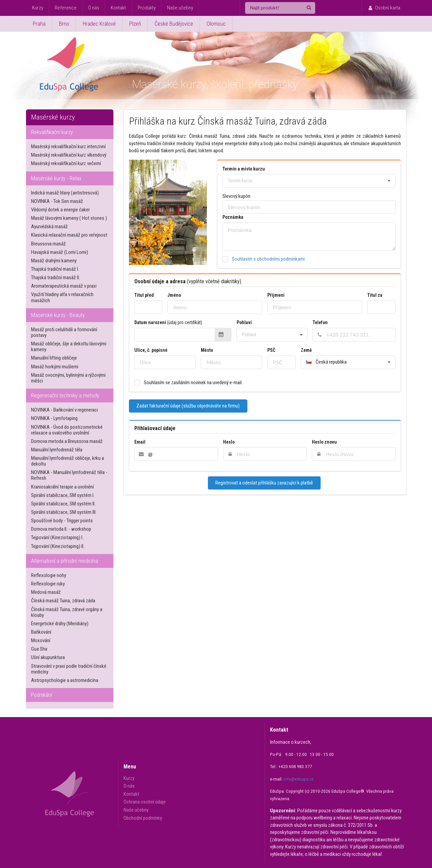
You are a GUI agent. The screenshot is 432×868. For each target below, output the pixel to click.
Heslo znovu (324, 442)
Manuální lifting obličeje (54, 358)
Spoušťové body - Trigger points (62, 521)
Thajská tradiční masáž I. (55, 269)
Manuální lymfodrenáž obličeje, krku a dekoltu (67, 461)
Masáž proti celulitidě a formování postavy (64, 332)
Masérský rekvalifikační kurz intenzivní (68, 147)
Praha (39, 24)
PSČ (271, 350)
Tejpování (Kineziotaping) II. (58, 546)
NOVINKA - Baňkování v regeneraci (64, 410)
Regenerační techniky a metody (65, 396)
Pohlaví (245, 322)
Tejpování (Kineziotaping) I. (57, 537)
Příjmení (276, 295)
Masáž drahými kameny (54, 261)
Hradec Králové (99, 24)
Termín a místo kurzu (244, 169)
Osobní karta (384, 8)
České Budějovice (174, 24)
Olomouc (216, 24)
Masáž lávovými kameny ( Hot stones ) (69, 218)
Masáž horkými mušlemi (55, 367)
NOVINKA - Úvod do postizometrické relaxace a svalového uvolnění (67, 430)
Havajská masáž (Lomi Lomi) (60, 252)
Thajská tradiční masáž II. (56, 278)
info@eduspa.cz (299, 779)
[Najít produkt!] (280, 8)
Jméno (174, 295)
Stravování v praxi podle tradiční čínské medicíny (69, 669)
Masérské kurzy (53, 117)
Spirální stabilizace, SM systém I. (63, 495)
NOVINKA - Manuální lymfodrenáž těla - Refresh (69, 475)
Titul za (375, 295)
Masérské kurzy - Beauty (58, 315)
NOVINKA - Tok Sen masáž (57, 201)
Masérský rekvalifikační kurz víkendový (69, 155)
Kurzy (38, 8)
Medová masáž (46, 592)
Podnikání (42, 695)
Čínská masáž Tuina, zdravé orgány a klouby (67, 612)
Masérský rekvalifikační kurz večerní (66, 163)
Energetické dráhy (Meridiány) (60, 624)
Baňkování (41, 632)
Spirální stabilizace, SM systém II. (63, 504)
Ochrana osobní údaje (145, 802)
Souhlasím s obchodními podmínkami (268, 259)
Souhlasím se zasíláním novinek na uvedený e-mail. (193, 383)
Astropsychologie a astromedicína (65, 680)
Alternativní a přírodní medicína (64, 561)
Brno (64, 24)
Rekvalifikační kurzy (52, 132)
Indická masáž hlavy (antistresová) (65, 193)
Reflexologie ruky (48, 584)
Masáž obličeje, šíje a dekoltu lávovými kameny (69, 347)
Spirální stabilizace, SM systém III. (64, 512)
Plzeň (135, 24)
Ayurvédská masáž (49, 227)
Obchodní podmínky (143, 818)
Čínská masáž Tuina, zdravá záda (63, 601)
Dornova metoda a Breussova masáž (67, 441)
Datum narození (168, 322)
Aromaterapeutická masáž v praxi (64, 286)
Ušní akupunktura (48, 657)
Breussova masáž (48, 244)
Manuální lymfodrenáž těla (57, 450)
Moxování (41, 640)
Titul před (144, 295)
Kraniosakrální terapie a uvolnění (62, 487)
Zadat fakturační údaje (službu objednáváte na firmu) (188, 406)
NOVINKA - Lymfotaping (54, 418)
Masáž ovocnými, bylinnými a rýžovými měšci (68, 378)
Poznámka (233, 217)
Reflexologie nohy (49, 575)
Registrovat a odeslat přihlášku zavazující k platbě (264, 483)
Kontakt (118, 8)
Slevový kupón (236, 196)
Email (140, 442)
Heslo (229, 442)
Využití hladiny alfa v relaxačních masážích (62, 297)
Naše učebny (180, 8)
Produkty (147, 8)
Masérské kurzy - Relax (56, 178)
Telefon (320, 322)
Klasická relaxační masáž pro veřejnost (69, 235)
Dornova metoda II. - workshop (61, 529)
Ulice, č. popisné (151, 350)
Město (207, 350)
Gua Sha (39, 649)
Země (306, 350)
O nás (94, 8)
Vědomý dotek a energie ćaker (60, 210)
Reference (66, 8)
